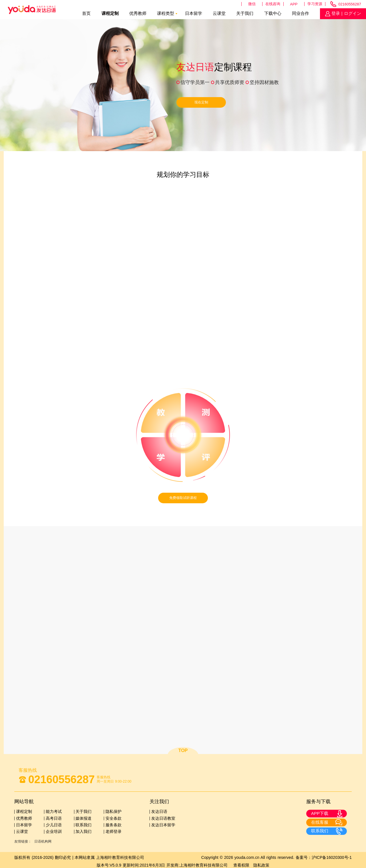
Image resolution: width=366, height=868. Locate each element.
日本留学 (194, 13)
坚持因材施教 (264, 82)
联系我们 (83, 825)
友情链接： (23, 841)
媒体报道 (83, 818)
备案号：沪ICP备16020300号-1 (324, 857)
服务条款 (114, 825)
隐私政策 (261, 865)
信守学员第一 (195, 82)
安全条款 (114, 818)
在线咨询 (273, 4)
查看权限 (241, 865)
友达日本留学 (163, 825)
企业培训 (54, 831)
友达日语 (159, 811)
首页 (86, 13)
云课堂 (219, 13)
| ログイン (351, 13)
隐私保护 (114, 811)
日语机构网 (43, 841)
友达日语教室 (163, 818)
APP (294, 4)
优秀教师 (138, 13)
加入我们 (83, 831)
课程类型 (166, 13)
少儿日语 (54, 825)
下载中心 (273, 13)
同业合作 (301, 13)
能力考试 (54, 811)
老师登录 (114, 831)
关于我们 (245, 13)
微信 (252, 4)
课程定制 (110, 13)
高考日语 (54, 818)
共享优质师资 (230, 82)
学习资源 (315, 4)
